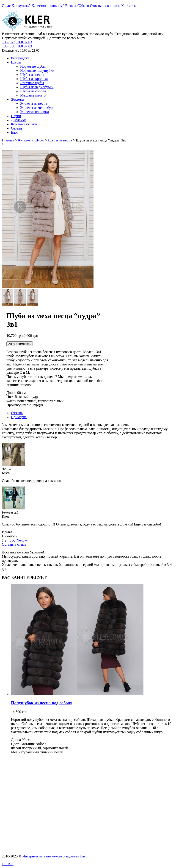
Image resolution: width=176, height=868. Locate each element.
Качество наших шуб (48, 6)
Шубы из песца (32, 75)
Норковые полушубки (37, 70)
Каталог (24, 140)
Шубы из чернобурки (37, 87)
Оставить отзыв (14, 544)
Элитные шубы (32, 83)
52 (14, 540)
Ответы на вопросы (106, 6)
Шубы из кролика (34, 79)
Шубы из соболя (33, 91)
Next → (22, 540)
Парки (16, 116)
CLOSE (8, 864)
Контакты (129, 6)
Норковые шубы (33, 66)
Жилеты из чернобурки (38, 108)
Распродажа (20, 58)
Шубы (16, 62)
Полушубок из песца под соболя (42, 703)
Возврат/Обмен (77, 6)
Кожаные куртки (24, 124)
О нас (6, 6)
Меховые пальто (33, 95)
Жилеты (17, 99)
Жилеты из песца (34, 104)
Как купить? (21, 6)
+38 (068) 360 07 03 (17, 46)
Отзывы (17, 128)
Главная (8, 140)
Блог (15, 132)
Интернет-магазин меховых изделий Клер (55, 856)
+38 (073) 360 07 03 (17, 42)
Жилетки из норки (34, 112)
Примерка (19, 417)
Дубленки (19, 120)
